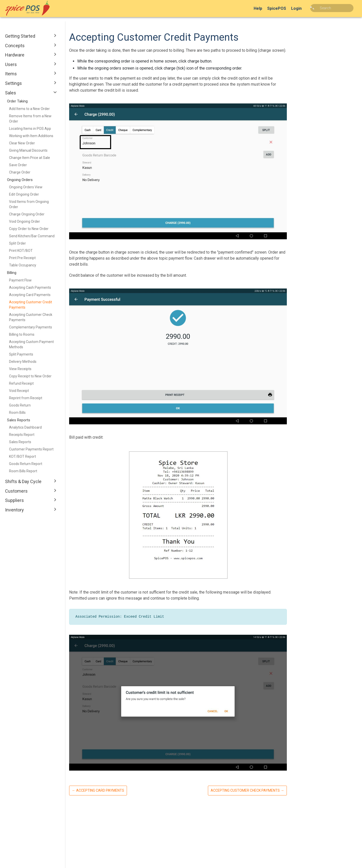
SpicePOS (284, 8)
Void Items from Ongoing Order (29, 204)
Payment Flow (20, 280)
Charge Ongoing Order (27, 214)
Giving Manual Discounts (28, 150)
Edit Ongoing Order (24, 194)
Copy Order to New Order (29, 229)
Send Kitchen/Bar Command (32, 236)
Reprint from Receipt (26, 398)
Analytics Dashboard (25, 427)
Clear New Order (22, 143)
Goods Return (20, 405)
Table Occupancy (23, 265)
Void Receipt (19, 391)
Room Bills (17, 413)
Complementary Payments (31, 327)
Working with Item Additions (31, 136)
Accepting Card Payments (30, 295)
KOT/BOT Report (22, 456)
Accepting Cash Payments (30, 287)
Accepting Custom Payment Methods (31, 344)
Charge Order (20, 172)
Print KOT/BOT (21, 251)
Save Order (18, 165)
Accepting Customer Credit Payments (31, 305)
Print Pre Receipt (22, 258)
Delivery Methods (23, 362)
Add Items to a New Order (29, 109)
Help (265, 8)
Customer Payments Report (31, 449)
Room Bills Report (23, 471)
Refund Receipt (21, 383)
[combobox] (336, 8)
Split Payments (21, 354)
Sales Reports (20, 442)
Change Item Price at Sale (30, 158)
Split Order (17, 243)
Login (304, 8)
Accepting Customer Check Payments (31, 317)
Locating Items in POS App (30, 129)
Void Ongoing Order (25, 221)
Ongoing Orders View (26, 187)
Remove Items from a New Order (30, 119)
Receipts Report (22, 435)
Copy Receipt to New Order (30, 376)
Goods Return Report (26, 464)
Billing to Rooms (22, 334)
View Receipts (20, 369)
